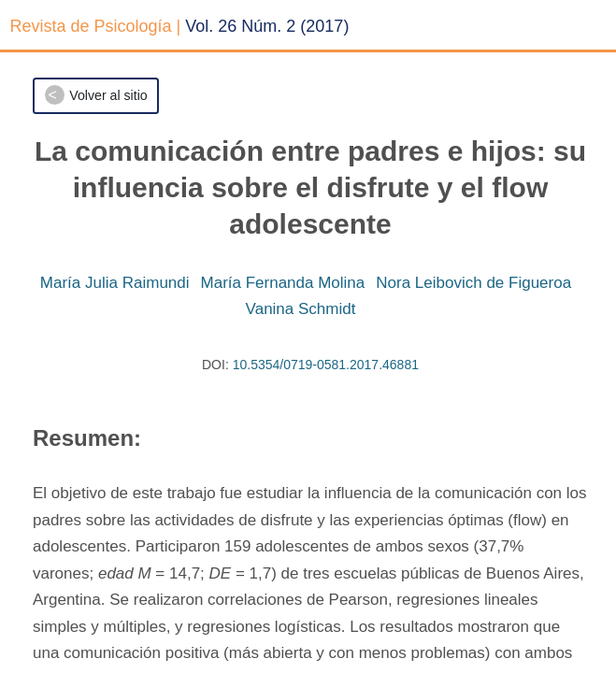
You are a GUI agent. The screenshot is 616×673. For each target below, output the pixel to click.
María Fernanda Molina (283, 283)
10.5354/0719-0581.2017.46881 (326, 365)
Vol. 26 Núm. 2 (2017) (267, 26)
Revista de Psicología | (96, 26)
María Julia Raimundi (115, 283)
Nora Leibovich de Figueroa (473, 283)
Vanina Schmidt (301, 309)
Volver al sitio (108, 95)
